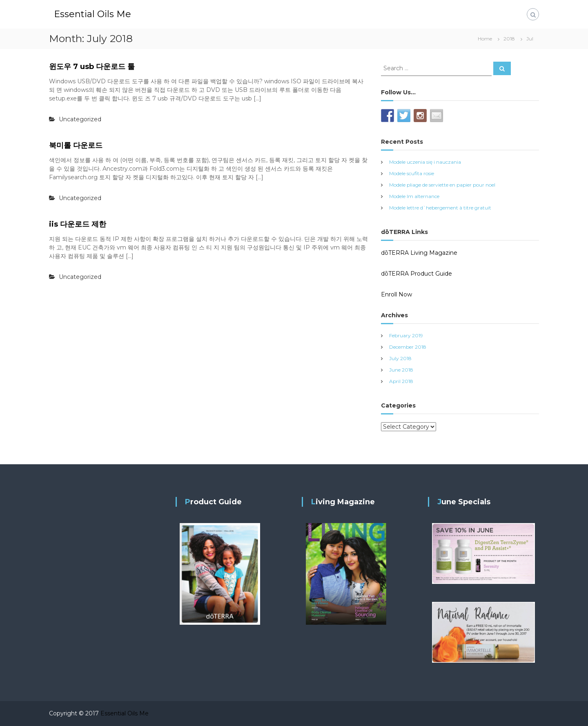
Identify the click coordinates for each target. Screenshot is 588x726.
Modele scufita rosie (412, 173)
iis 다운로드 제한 (78, 224)
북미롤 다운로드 (76, 145)
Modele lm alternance (414, 196)
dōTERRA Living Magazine (419, 253)
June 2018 (401, 370)
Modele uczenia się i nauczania (425, 162)
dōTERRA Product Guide (416, 274)
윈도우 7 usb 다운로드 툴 (92, 67)
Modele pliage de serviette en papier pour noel (442, 185)
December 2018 (408, 347)
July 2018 (400, 358)
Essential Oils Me (92, 14)
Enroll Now (396, 294)
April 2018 (401, 381)
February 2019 (406, 335)
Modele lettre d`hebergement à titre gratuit (440, 208)
